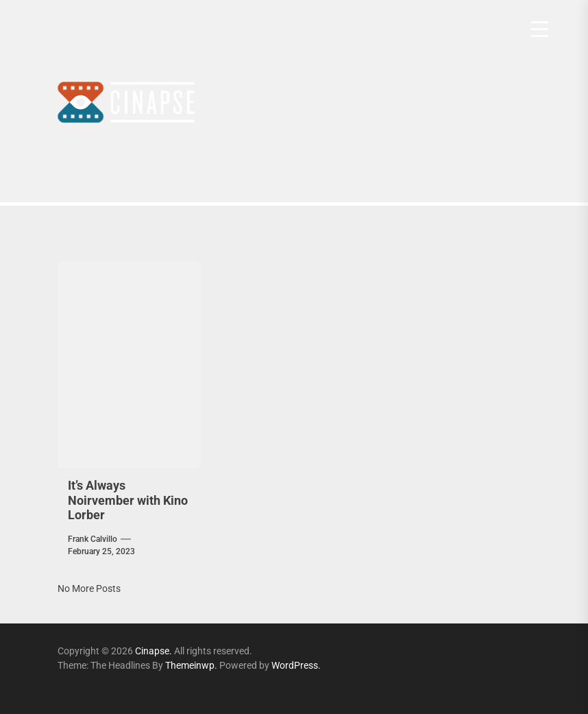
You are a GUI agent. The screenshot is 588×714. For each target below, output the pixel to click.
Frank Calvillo (93, 539)
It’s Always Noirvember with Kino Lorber (128, 500)
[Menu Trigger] (540, 29)
